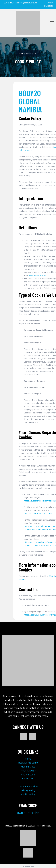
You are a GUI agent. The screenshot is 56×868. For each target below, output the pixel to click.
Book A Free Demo (28, 763)
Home (28, 759)
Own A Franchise (28, 813)
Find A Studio (28, 775)
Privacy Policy (28, 791)
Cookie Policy (28, 795)
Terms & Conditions (28, 787)
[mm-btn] (52, 23)
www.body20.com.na (38, 275)
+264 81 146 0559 (10, 3)
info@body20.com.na (28, 3)
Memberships (28, 767)
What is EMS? (28, 771)
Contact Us (28, 779)
